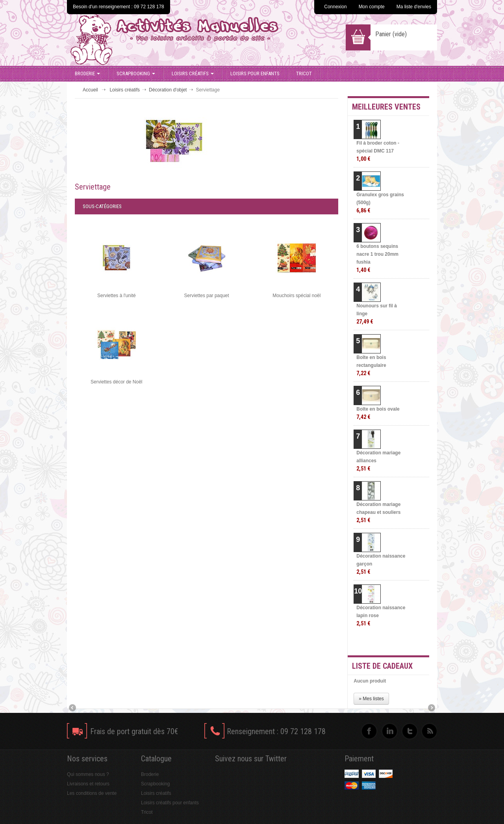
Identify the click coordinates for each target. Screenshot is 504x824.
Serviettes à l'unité (117, 296)
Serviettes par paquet (207, 296)
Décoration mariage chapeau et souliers (378, 512)
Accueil (90, 90)
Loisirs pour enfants (255, 73)
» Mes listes (371, 699)
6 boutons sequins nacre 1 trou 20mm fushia (377, 258)
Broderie (87, 73)
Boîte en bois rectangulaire (371, 365)
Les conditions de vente (92, 793)
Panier (391, 34)
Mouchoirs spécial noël (296, 296)
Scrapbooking (136, 73)
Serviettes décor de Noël (116, 382)
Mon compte (372, 7)
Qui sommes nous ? (88, 774)
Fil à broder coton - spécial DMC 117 (378, 151)
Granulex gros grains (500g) (380, 203)
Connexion (335, 7)
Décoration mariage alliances (378, 461)
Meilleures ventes (386, 107)
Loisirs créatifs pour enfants (170, 803)
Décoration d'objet (168, 90)
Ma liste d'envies (414, 7)
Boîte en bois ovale (378, 413)
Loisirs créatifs (193, 73)
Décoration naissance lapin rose (381, 616)
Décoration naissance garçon (381, 564)
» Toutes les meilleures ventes (398, 642)
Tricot (304, 73)
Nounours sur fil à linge (377, 314)
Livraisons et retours (88, 784)
